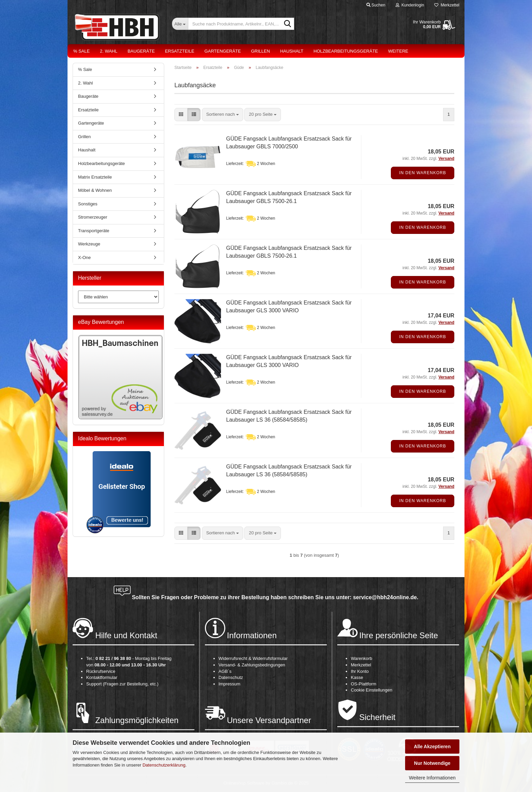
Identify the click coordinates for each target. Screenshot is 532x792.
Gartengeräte (223, 51)
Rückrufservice (101, 671)
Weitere (398, 51)
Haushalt (292, 51)
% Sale (81, 51)
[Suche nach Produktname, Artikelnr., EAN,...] (180, 24)
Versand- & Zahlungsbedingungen (252, 665)
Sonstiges (88, 204)
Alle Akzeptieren (432, 747)
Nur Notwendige (432, 763)
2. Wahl (109, 51)
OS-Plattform (364, 684)
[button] (181, 115)
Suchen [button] (376, 5)
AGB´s (225, 671)
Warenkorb (362, 658)
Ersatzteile (179, 51)
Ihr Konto (360, 671)
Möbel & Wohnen (95, 190)
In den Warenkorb (422, 173)
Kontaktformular (102, 677)
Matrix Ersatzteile (95, 177)
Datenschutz (231, 677)
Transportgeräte (94, 231)
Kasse (357, 677)
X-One (84, 257)
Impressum (229, 684)
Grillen (261, 51)
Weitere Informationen (432, 778)
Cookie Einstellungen (372, 690)
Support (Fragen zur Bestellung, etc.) (122, 684)
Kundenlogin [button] (410, 5)
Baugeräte (141, 51)
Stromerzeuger (93, 217)
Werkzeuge (89, 244)
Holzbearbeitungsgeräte (346, 51)
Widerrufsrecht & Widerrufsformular (253, 658)
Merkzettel (447, 5)
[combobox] (223, 115)
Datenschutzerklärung (164, 765)
